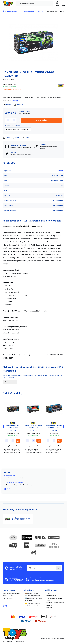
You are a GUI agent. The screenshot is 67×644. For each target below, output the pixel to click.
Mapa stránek (20, 641)
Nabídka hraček (12, 11)
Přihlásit (58, 568)
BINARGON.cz (61, 638)
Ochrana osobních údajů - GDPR (55, 599)
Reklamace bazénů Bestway (55, 603)
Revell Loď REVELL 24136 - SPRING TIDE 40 (54, 427)
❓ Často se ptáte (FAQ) (33, 606)
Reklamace (50, 605)
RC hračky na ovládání (28, 11)
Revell (61, 171)
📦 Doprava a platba (31, 593)
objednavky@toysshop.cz (42, 580)
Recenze (49, 608)
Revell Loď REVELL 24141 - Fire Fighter (33, 427)
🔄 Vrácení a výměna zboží (33, 598)
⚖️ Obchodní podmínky (32, 596)
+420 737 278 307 (16, 580)
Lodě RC (41, 11)
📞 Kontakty (29, 601)
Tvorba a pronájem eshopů (48, 638)
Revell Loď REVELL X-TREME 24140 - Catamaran (13, 427)
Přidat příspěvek (10, 382)
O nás (48, 593)
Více (15, 100)
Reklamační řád (51, 596)
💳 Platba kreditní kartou (33, 603)
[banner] (8, 4)
